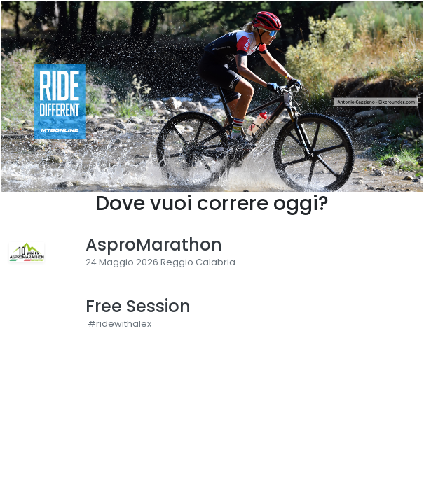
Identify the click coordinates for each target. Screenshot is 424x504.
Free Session (138, 307)
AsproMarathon (154, 245)
